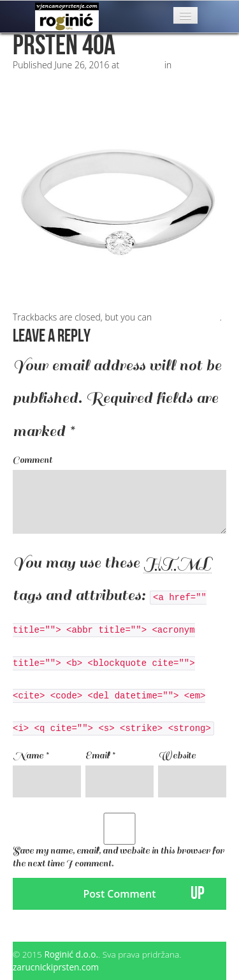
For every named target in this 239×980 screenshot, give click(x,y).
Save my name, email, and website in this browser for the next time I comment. (119, 857)
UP (198, 893)
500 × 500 (142, 65)
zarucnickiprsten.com (56, 967)
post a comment (187, 317)
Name (31, 756)
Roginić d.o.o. (71, 954)
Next (28, 90)
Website (177, 756)
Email (100, 756)
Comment (33, 460)
